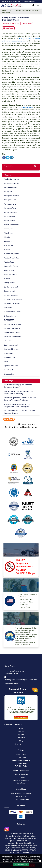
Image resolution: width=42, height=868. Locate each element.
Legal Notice (21, 796)
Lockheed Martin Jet (11, 349)
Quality (21, 735)
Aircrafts (7, 237)
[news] (8, 419)
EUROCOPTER (9, 320)
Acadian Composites (11, 179)
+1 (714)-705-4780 (13, 683)
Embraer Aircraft (10, 316)
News (6, 362)
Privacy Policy (21, 754)
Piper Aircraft (9, 370)
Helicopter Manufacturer (13, 337)
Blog (11, 10)
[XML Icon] (25, 744)
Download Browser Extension (23, 691)
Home (21, 729)
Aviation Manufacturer (12, 258)
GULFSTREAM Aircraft (12, 333)
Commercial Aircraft (11, 295)
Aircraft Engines (10, 221)
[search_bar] (33, 5)
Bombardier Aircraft (11, 287)
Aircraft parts (9, 233)
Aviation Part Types (11, 266)
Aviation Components (12, 254)
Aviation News (9, 262)
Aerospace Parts (10, 208)
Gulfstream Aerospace (12, 328)
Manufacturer (9, 353)
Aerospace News (10, 204)
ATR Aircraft (8, 241)
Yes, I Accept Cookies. (21, 865)
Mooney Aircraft (10, 357)
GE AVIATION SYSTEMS (12, 324)
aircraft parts (9, 28)
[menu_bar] (38, 5)
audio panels (9, 245)
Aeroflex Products (10, 187)
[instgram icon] (7, 829)
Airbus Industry (9, 216)
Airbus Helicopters (11, 212)
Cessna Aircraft (10, 291)
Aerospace (8, 192)
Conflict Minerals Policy (21, 761)
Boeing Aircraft (9, 283)
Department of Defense (12, 304)
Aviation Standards (11, 275)
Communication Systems (13, 299)
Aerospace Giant (10, 200)
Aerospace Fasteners (12, 196)
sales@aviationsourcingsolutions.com (21, 680)
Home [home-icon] (5, 10)
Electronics (8, 308)
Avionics (7, 279)
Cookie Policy (21, 757)
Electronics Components (13, 312)
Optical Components (11, 366)
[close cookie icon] (40, 861)
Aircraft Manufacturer (12, 225)
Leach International (11, 345)
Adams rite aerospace (12, 183)
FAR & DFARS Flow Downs (21, 793)
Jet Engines (8, 341)
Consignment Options (21, 799)
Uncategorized (9, 374)
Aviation (7, 250)
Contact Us (21, 738)
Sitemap (18, 744)
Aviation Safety (9, 270)
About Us (21, 732)
